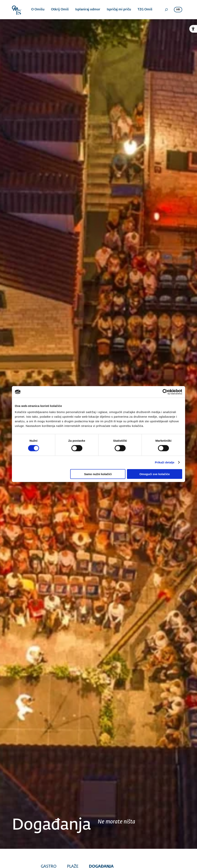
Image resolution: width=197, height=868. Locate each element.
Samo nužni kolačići (98, 474)
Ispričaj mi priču (119, 10)
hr (178, 10)
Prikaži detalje (165, 462)
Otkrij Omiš (60, 10)
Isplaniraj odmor (88, 10)
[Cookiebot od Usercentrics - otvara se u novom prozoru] (165, 392)
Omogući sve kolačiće (155, 474)
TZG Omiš (145, 10)
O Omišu (38, 10)
